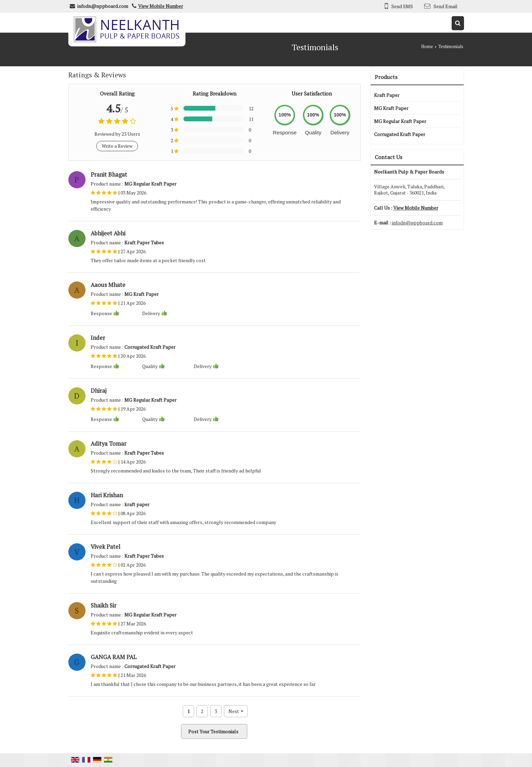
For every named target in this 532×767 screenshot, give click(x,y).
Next (236, 711)
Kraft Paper (387, 95)
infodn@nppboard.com (103, 6)
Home (427, 47)
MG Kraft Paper (391, 108)
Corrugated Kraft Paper (400, 134)
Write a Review (117, 146)
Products (386, 77)
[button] (161, 6)
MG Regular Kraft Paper (400, 121)
